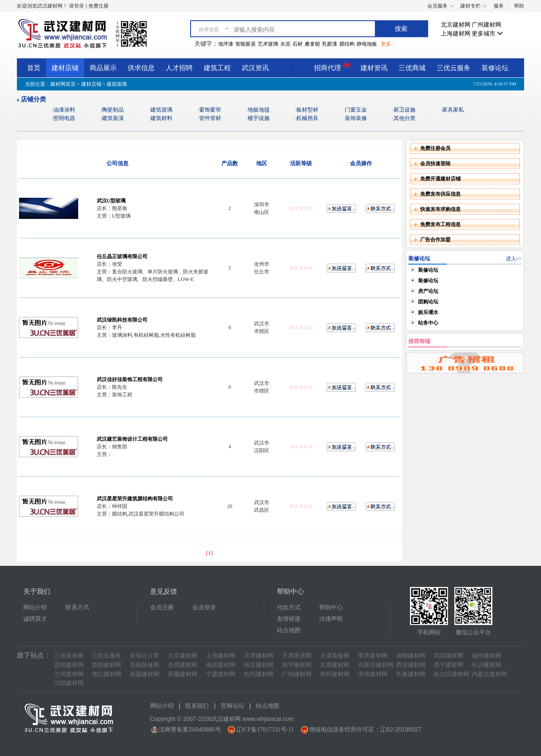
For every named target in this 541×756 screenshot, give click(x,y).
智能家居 (246, 44)
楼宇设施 (259, 118)
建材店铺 (65, 68)
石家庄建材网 (376, 665)
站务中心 (428, 323)
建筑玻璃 (161, 110)
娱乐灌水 (428, 312)
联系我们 (197, 706)
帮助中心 (331, 607)
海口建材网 (107, 674)
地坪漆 (226, 44)
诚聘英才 (35, 619)
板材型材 (307, 110)
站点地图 (289, 630)
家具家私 (453, 110)
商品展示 (103, 68)
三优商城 (412, 68)
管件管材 (210, 118)
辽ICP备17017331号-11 (265, 730)
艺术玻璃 (268, 44)
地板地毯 (259, 110)
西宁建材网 (448, 665)
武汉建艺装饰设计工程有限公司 (132, 439)
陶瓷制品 (113, 110)
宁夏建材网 (221, 674)
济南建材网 (373, 674)
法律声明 (331, 619)
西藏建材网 (183, 674)
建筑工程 (217, 68)
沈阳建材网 (69, 683)
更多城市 (487, 34)
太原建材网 (335, 665)
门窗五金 (356, 110)
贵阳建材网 (107, 665)
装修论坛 (495, 68)
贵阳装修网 (145, 665)
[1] (210, 553)
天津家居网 (297, 656)
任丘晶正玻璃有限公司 (122, 257)
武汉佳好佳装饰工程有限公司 (130, 379)
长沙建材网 (486, 665)
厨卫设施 (404, 110)
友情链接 (289, 619)
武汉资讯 (255, 68)
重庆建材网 (373, 656)
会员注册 (162, 607)
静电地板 (367, 44)
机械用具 (307, 118)
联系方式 (77, 607)
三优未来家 (69, 656)
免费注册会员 (435, 148)
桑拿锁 (312, 44)
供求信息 (141, 68)
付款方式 (289, 607)
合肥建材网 (183, 665)
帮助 (519, 6)
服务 (499, 6)
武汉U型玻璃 (111, 201)
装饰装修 (356, 118)
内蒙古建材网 (489, 674)
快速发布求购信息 (440, 209)
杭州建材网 (259, 674)
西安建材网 (411, 665)
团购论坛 (428, 302)
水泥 (285, 44)
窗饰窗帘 (210, 110)
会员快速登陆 (435, 164)
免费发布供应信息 (440, 194)
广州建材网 (486, 25)
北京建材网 (456, 25)
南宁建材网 (297, 665)
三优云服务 (454, 68)
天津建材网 (259, 656)
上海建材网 (456, 34)
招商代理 (332, 67)
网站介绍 (35, 607)
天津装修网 (335, 656)
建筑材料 (161, 118)
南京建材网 (259, 665)
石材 (298, 44)
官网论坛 (232, 706)
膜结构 (347, 44)
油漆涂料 (64, 110)
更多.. (387, 44)
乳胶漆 (330, 44)
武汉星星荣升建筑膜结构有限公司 (135, 499)
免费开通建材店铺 (440, 179)
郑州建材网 (335, 674)
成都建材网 (411, 656)
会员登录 (204, 607)
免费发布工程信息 (440, 224)
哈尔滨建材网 (451, 674)
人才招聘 (179, 68)
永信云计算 (145, 656)
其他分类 (404, 118)
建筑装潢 (113, 118)
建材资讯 (374, 68)
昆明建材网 (69, 665)
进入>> (514, 259)
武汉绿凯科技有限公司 (122, 320)
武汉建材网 (448, 656)
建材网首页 (63, 84)
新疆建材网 (145, 674)
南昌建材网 (221, 665)
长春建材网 (411, 674)
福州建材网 (486, 656)
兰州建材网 (69, 674)
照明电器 (64, 118)
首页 (34, 68)
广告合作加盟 (435, 240)
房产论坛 (428, 291)
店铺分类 (33, 99)
